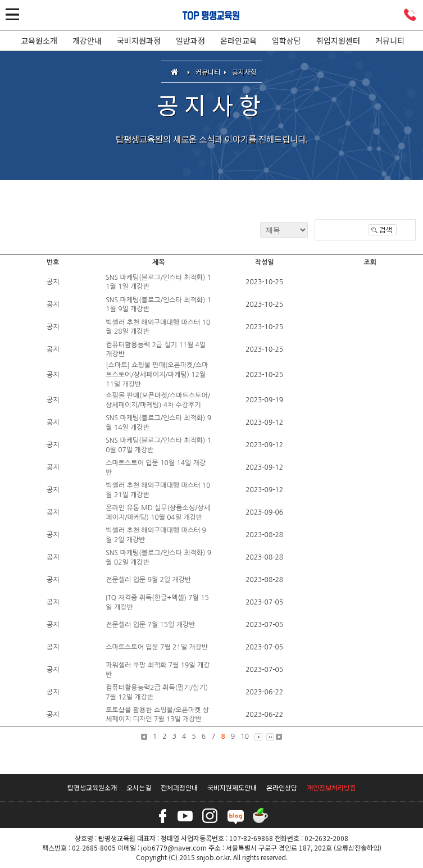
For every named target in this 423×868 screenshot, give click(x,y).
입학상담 (286, 40)
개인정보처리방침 (331, 787)
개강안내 (87, 40)
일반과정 (190, 40)
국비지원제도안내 (232, 787)
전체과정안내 (179, 787)
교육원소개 (39, 40)
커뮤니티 (390, 40)
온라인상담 (282, 787)
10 (245, 737)
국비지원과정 (139, 40)
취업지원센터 (338, 40)
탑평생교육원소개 (92, 787)
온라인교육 (238, 40)
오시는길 (139, 787)
